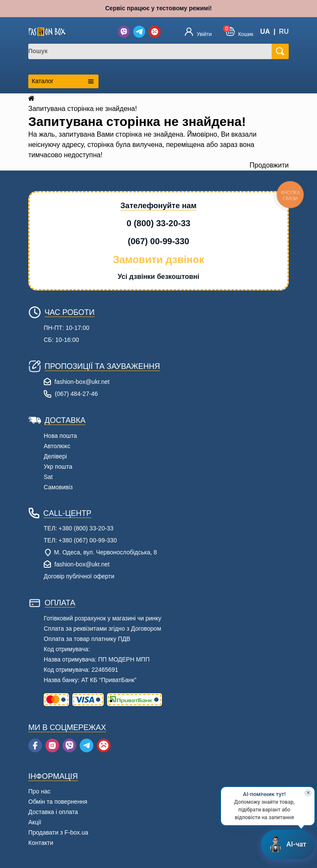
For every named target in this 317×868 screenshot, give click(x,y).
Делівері (55, 456)
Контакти (41, 843)
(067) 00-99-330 (158, 241)
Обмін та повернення (58, 802)
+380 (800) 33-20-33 (86, 528)
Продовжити (269, 165)
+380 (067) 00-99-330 (88, 540)
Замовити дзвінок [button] (158, 259)
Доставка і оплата (53, 812)
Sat (48, 477)
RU (284, 31)
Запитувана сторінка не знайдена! (83, 109)
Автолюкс (57, 446)
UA (265, 31)
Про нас (39, 791)
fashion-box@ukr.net (82, 382)
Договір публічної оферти (79, 576)
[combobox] (153, 51)
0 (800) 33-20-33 (159, 223)
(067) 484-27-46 (76, 394)
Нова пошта (60, 436)
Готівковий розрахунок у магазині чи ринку (102, 618)
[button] (239, 31)
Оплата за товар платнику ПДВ (87, 639)
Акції (35, 822)
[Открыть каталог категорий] (63, 81)
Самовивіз (58, 487)
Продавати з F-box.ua (58, 832)
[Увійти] (198, 32)
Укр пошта (58, 467)
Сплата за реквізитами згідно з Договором (102, 629)
